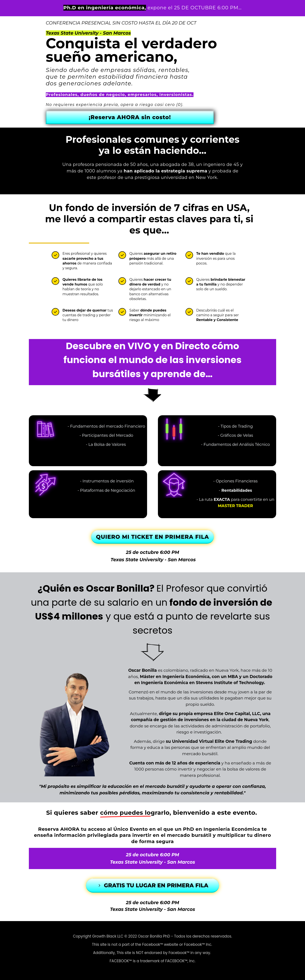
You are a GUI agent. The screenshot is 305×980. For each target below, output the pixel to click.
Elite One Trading (233, 741)
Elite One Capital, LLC (237, 714)
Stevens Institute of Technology (230, 683)
